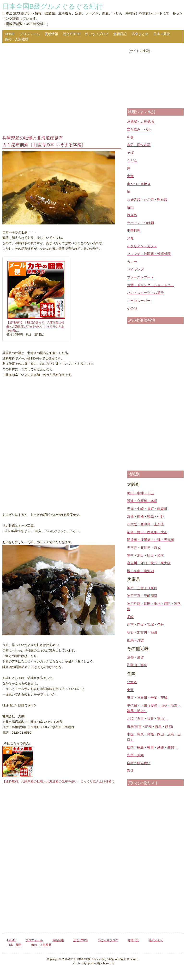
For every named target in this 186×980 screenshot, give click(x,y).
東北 (130, 690)
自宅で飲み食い (139, 763)
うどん (132, 161)
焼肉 (130, 207)
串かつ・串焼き (139, 184)
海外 (130, 771)
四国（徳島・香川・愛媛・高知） (152, 747)
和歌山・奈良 (137, 665)
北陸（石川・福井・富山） (147, 719)
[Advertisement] (62, 90)
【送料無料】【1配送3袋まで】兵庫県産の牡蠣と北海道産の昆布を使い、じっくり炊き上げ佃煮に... (35, 327)
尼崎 (130, 617)
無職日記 (120, 34)
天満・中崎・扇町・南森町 (147, 509)
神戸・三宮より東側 (142, 588)
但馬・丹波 (135, 640)
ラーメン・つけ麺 (140, 223)
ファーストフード (140, 277)
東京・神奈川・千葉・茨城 (147, 698)
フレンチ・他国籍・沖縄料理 (149, 254)
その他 (132, 308)
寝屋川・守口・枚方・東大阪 (149, 563)
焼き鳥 (132, 215)
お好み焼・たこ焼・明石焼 (147, 199)
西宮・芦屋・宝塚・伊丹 (145, 625)
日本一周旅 (162, 34)
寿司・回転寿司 (139, 145)
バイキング (135, 269)
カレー (132, 262)
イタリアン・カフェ (142, 246)
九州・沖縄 (135, 755)
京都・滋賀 (135, 657)
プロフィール (30, 34)
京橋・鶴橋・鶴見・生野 (145, 516)
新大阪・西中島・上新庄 (145, 524)
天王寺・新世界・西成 (144, 548)
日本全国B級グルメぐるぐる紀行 (53, 6)
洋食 (130, 238)
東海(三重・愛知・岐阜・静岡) (150, 726)
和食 (130, 137)
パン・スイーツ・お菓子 (145, 293)
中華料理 (134, 230)
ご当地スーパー (139, 301)
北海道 (132, 682)
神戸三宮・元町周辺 (142, 596)
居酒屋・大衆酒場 (140, 122)
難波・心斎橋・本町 (142, 501)
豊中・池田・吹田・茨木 (145, 555)
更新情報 (51, 34)
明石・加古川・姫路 (142, 632)
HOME (10, 34)
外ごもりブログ (97, 34)
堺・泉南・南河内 (140, 571)
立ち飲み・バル (139, 129)
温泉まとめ (140, 34)
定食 (130, 176)
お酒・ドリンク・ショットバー (150, 285)
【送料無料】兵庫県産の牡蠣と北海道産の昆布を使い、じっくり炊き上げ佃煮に (59, 781)
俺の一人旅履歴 (17, 39)
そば (130, 153)
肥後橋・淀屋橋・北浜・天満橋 (150, 540)
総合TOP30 (72, 34)
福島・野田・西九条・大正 (147, 532)
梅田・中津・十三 (140, 493)
